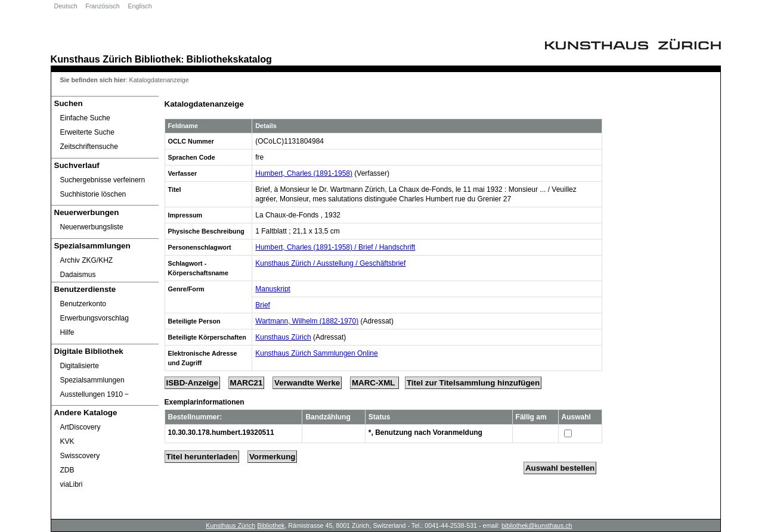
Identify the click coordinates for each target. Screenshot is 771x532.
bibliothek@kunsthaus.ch (537, 525)
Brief (263, 305)
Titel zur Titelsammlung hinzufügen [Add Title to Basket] (473, 383)
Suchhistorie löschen (93, 194)
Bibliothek (158, 59)
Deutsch (66, 6)
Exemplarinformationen (205, 402)
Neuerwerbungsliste (92, 227)
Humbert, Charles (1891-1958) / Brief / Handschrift (335, 247)
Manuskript (273, 289)
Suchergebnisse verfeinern (103, 180)
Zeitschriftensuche (89, 147)
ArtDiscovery (80, 427)
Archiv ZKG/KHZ (87, 260)
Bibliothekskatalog (229, 59)
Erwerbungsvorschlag (95, 318)
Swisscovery (80, 456)
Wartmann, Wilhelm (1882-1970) (307, 321)
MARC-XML (374, 383)
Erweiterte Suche (87, 132)
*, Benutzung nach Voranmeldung (425, 433)
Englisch (140, 6)
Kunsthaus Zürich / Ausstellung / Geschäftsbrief (330, 263)
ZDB (67, 470)
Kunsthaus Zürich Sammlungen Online (316, 353)
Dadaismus (78, 275)
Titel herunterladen (202, 457)
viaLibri (72, 484)
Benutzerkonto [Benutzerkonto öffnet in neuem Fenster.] (83, 304)
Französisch (102, 6)
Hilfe (67, 332)
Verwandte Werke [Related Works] (307, 383)
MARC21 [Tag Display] (247, 383)
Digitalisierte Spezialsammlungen (92, 373)
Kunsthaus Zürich (92, 59)
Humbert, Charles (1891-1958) (304, 173)
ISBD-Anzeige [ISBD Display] (192, 383)
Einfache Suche (85, 118)
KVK (67, 441)
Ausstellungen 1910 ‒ (95, 394)
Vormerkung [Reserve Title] (273, 457)
